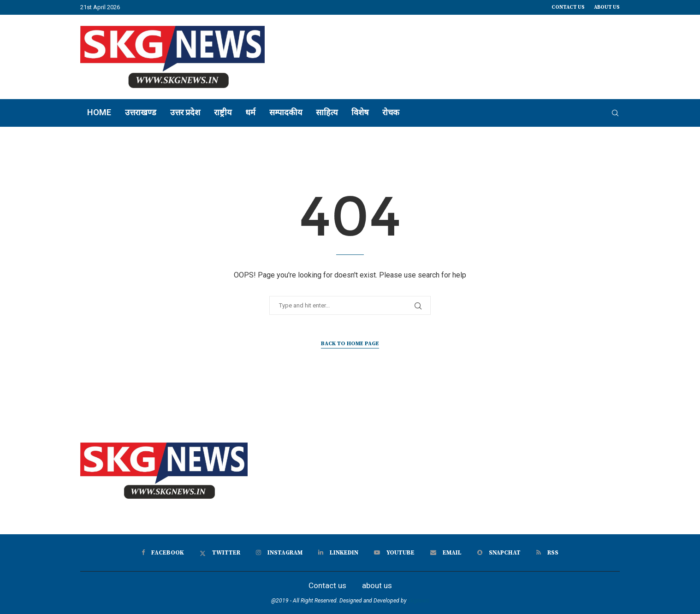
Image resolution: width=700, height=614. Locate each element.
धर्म (250, 112)
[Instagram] (279, 553)
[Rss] (547, 553)
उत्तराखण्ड (141, 112)
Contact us (568, 7)
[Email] (446, 553)
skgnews (419, 601)
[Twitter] (220, 553)
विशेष (360, 112)
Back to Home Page (350, 344)
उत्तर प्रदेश (185, 112)
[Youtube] (394, 553)
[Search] (615, 113)
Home (99, 112)
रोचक (391, 112)
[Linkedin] (338, 553)
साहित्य (327, 112)
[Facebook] (163, 553)
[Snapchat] (499, 553)
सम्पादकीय (286, 112)
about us (607, 7)
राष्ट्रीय (223, 112)
